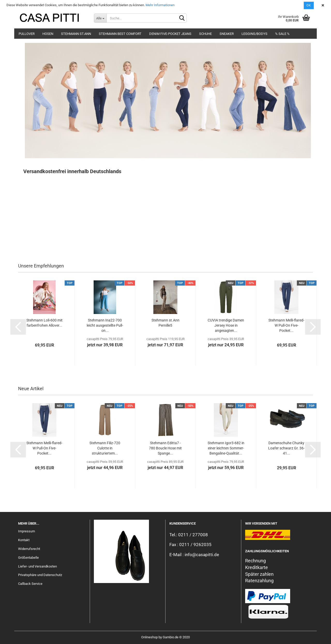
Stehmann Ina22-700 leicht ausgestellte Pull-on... (105, 325)
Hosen (48, 34)
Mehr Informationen (160, 5)
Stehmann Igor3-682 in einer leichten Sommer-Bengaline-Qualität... (226, 448)
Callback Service (30, 584)
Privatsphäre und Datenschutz (40, 575)
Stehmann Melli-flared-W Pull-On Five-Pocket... (286, 325)
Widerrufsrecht (29, 549)
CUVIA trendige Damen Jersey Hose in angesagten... (226, 325)
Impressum (27, 531)
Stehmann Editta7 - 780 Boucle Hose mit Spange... (165, 448)
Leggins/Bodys (254, 34)
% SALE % (282, 34)
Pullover (27, 34)
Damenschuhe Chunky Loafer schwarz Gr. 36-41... (286, 448)
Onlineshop (149, 637)
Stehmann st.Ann (76, 34)
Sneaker (227, 34)
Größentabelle (28, 558)
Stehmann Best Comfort (120, 34)
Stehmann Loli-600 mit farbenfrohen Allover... (44, 323)
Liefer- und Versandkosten (37, 566)
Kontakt (24, 540)
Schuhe (205, 34)
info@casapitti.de (202, 555)
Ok (309, 5)
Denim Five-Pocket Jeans (170, 34)
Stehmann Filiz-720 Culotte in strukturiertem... (105, 448)
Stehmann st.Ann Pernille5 (165, 323)
